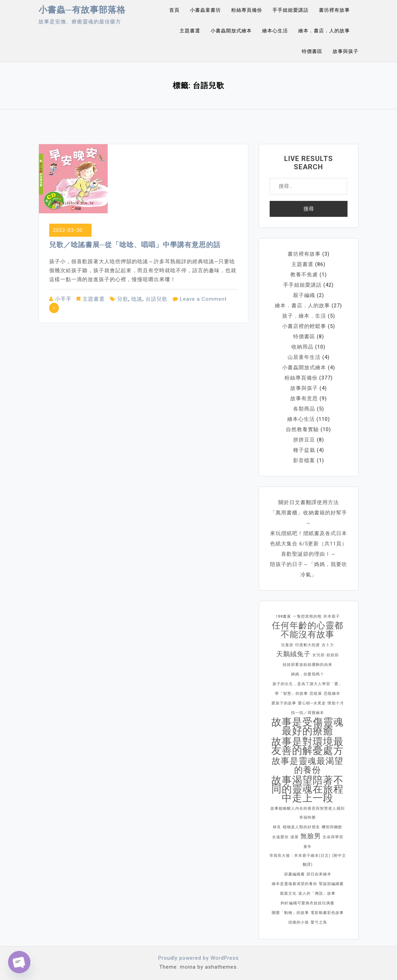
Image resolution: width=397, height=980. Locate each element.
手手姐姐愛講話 (291, 10)
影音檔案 (304, 460)
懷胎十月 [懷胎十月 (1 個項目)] (336, 703)
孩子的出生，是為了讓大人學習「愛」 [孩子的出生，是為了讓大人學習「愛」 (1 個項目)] (308, 684)
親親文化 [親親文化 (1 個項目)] (288, 893)
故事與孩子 (346, 51)
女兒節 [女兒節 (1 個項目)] (319, 655)
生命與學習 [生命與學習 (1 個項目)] (333, 837)
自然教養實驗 (302, 429)
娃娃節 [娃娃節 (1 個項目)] (333, 655)
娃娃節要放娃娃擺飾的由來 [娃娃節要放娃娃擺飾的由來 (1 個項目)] (308, 665)
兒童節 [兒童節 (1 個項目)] (287, 645)
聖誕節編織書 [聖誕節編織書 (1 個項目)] (331, 884)
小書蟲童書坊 (205, 10)
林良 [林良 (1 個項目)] (277, 827)
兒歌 (123, 299)
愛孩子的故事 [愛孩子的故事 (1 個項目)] (284, 703)
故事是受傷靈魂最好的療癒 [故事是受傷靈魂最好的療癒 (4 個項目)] (308, 726)
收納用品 (302, 347)
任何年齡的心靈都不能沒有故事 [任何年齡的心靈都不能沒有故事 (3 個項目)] (308, 630)
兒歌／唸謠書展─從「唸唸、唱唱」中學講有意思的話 (135, 245)
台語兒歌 (157, 299)
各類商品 (304, 409)
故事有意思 (304, 398)
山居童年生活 (304, 357)
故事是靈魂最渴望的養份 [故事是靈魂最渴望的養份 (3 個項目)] (308, 766)
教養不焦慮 (304, 275)
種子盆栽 (304, 450)
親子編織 (304, 295)
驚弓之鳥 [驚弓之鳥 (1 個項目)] (319, 922)
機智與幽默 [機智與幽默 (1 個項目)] (332, 827)
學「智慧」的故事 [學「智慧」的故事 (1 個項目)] (291, 694)
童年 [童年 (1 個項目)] (308, 847)
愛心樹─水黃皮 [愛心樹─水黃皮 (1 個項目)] (312, 703)
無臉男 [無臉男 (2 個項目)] (311, 836)
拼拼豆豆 (304, 440)
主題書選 (190, 31)
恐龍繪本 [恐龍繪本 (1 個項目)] (332, 694)
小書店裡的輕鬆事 (304, 326)
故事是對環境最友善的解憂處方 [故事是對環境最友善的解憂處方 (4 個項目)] (308, 746)
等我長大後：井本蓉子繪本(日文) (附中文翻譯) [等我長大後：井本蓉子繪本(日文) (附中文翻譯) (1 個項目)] (308, 860)
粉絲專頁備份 (247, 10)
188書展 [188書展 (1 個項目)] (283, 616)
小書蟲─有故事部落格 (82, 10)
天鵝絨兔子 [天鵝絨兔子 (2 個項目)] (293, 654)
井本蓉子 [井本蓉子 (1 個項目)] (332, 616)
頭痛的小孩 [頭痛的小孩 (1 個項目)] (299, 922)
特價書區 (312, 51)
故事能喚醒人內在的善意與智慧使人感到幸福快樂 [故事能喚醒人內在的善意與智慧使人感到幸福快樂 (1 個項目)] (308, 813)
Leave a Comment (203, 299)
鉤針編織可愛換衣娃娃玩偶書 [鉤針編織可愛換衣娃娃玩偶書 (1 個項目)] (308, 903)
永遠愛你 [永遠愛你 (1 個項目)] (280, 837)
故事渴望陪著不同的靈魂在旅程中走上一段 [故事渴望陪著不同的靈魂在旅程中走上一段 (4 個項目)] (308, 789)
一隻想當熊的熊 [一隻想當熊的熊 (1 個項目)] (307, 616)
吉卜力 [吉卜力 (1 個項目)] (328, 645)
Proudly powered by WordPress (198, 958)
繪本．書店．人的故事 (324, 31)
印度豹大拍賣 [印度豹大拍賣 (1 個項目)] (308, 645)
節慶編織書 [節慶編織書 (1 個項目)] (294, 874)
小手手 (63, 299)
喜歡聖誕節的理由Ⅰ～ (309, 554)
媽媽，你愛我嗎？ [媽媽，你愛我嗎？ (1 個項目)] (308, 674)
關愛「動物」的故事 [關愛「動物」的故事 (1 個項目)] (290, 913)
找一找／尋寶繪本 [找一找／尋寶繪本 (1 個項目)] (308, 713)
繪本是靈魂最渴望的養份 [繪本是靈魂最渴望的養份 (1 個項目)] (294, 884)
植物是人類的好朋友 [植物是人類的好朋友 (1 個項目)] (301, 827)
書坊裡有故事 (334, 10)
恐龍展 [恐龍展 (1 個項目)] (316, 694)
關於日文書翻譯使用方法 (309, 502)
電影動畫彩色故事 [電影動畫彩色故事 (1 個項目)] (327, 913)
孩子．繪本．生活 (304, 316)
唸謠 (137, 299)
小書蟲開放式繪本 (231, 31)
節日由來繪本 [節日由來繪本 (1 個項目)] (319, 874)
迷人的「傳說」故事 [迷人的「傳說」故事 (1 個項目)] (317, 893)
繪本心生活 (275, 31)
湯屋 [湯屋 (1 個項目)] (294, 837)
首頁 (174, 10)
